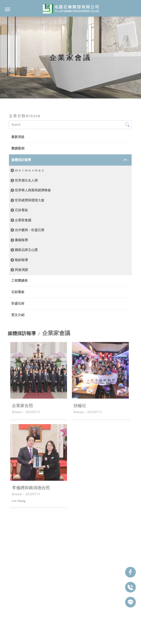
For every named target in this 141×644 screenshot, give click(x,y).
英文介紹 (18, 315)
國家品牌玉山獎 (26, 250)
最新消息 (18, 137)
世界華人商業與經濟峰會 (33, 190)
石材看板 (21, 210)
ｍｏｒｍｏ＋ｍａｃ (30, 170)
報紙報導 (21, 260)
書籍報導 (21, 240)
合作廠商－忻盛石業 (30, 230)
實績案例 (18, 148)
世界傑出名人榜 (26, 180)
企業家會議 (23, 220)
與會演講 (21, 270)
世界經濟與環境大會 (30, 200)
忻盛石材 (18, 304)
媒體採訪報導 (21, 160)
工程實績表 (19, 281)
